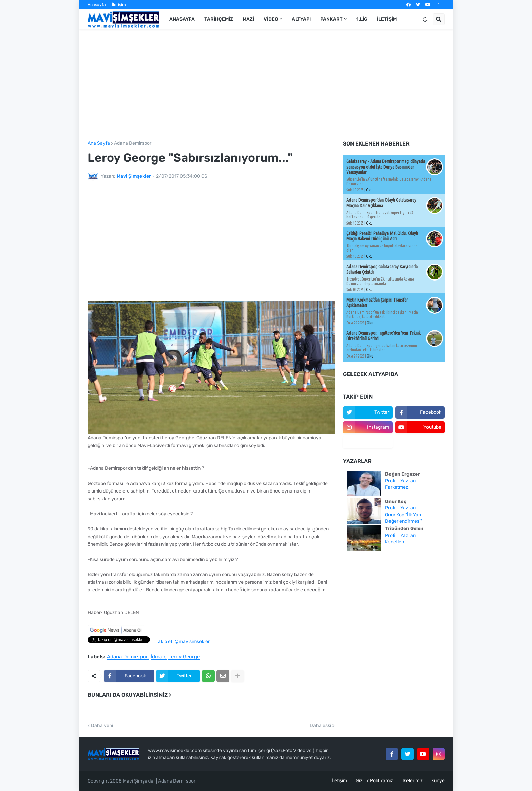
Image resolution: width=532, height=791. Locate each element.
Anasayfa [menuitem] (182, 19)
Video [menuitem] (271, 19)
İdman (158, 657)
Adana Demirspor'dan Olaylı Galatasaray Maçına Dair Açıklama (381, 203)
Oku (369, 190)
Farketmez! (397, 487)
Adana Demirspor (133, 143)
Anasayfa (97, 5)
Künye (438, 781)
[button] (425, 19)
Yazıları (408, 481)
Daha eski (320, 726)
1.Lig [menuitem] (362, 19)
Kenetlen (395, 542)
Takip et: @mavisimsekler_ (184, 642)
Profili (391, 481)
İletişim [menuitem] (387, 19)
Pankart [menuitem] (331, 19)
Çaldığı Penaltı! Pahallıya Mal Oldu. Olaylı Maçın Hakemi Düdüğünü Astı (382, 236)
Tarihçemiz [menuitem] (219, 19)
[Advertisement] (266, 85)
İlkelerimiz (412, 781)
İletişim (119, 5)
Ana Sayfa (99, 143)
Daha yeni (102, 726)
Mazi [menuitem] (248, 19)
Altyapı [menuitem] (301, 19)
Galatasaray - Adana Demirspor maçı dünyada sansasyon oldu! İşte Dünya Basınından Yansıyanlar (386, 167)
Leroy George (184, 657)
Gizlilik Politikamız (374, 781)
